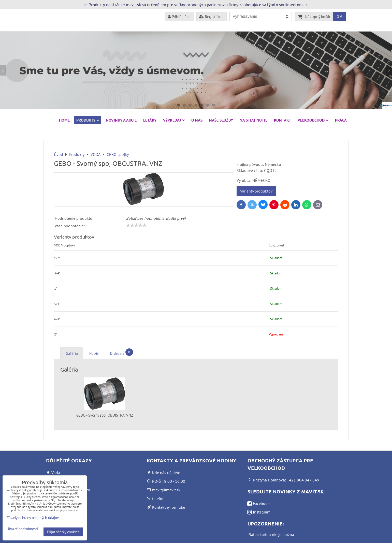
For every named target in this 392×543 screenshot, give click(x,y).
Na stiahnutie (253, 120)
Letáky (150, 120)
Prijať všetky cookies (63, 532)
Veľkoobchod (313, 120)
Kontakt (282, 120)
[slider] (136, 225)
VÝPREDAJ (174, 120)
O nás (197, 120)
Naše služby (221, 120)
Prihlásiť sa (179, 17)
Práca (341, 120)
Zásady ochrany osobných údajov (33, 518)
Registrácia (211, 17)
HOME (64, 120)
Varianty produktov (256, 191)
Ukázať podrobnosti (22, 529)
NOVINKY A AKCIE (121, 120)
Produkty (88, 120)
